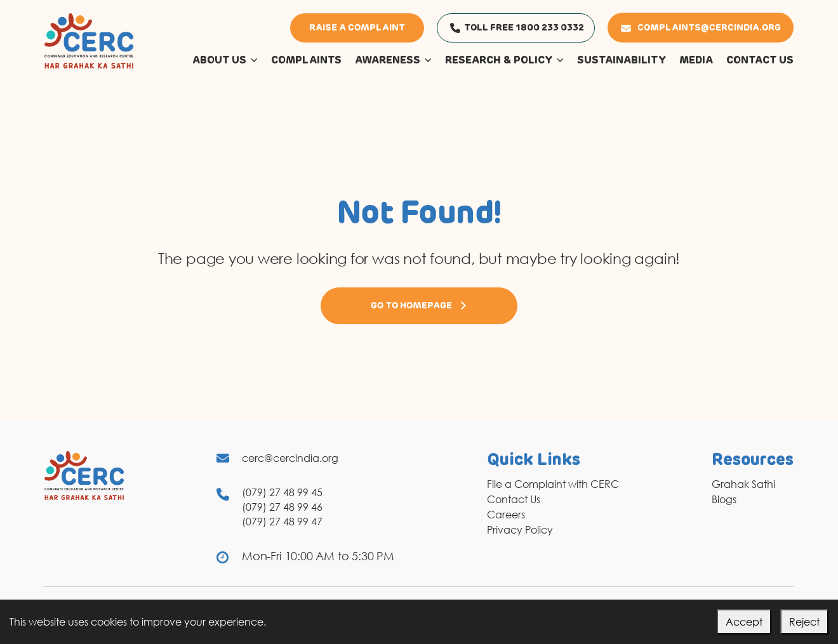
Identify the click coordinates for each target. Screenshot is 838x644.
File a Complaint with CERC (553, 484)
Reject (804, 622)
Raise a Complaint (357, 28)
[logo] (89, 40)
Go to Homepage (419, 306)
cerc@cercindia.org (290, 458)
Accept (744, 622)
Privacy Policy (520, 530)
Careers (506, 515)
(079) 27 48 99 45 (282, 492)
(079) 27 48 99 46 (282, 507)
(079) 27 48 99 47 (282, 522)
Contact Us (514, 499)
